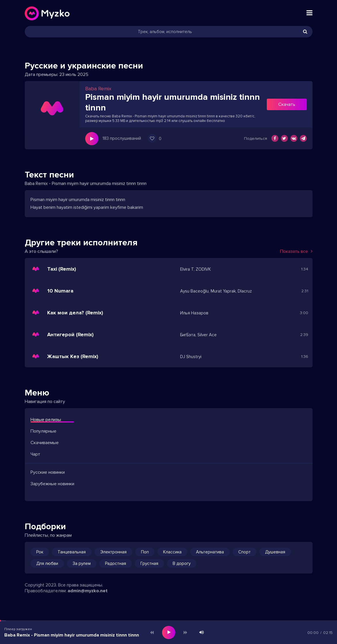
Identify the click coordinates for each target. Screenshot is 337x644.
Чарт (35, 454)
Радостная (116, 563)
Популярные (43, 431)
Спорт (244, 552)
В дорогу (182, 563)
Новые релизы (46, 420)
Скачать (287, 104)
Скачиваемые (45, 443)
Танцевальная (72, 552)
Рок (40, 552)
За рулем (82, 563)
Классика (172, 552)
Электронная (113, 552)
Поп (145, 552)
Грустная (149, 563)
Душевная (275, 552)
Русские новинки (48, 472)
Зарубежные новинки (52, 484)
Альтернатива (210, 552)
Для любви (47, 563)
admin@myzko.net (88, 591)
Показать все (296, 251)
